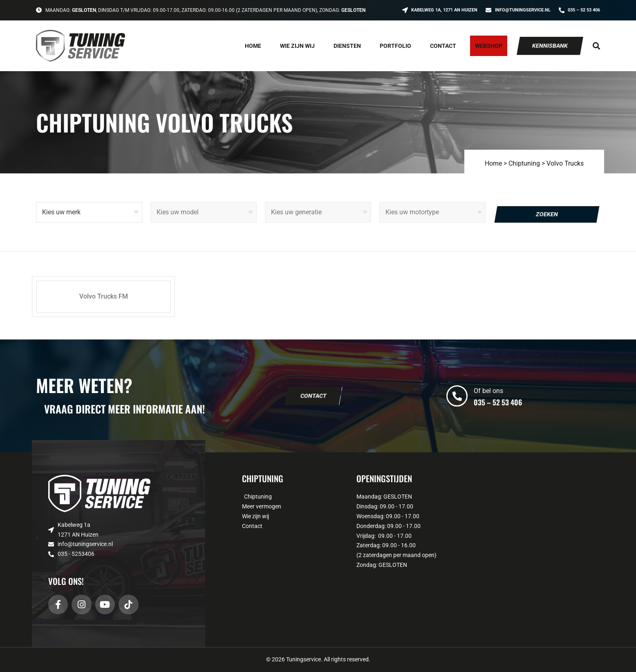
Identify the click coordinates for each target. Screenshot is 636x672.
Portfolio (395, 46)
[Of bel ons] (457, 396)
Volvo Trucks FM (104, 296)
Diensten (347, 46)
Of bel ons (488, 391)
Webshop (489, 46)
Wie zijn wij (297, 46)
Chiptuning (524, 163)
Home (253, 46)
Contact (443, 46)
